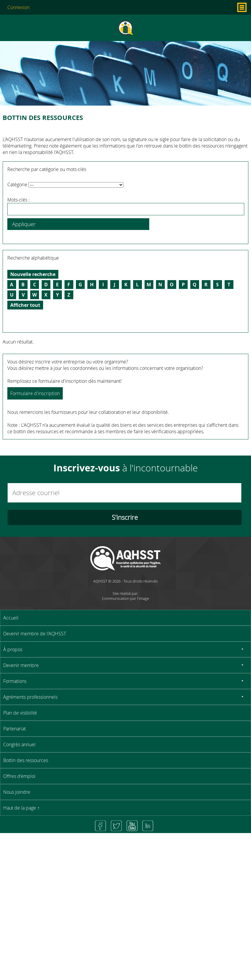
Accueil (11, 618)
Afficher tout (25, 305)
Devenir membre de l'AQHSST (35, 634)
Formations (15, 681)
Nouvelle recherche (33, 274)
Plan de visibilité (20, 713)
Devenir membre (21, 665)
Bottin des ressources (26, 760)
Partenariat (15, 729)
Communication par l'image (126, 599)
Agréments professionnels (30, 697)
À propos (13, 649)
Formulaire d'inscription (35, 393)
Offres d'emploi (19, 776)
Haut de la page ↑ (21, 808)
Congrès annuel (19, 744)
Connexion (18, 7)
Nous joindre (17, 792)
